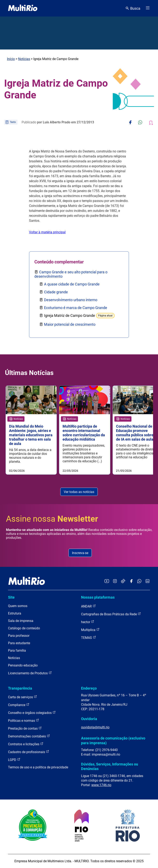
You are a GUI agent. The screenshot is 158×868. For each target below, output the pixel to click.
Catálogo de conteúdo (24, 628)
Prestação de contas (25, 728)
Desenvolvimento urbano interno (71, 300)
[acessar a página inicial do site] (23, 8)
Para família (17, 650)
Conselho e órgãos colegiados (32, 713)
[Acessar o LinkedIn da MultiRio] (148, 581)
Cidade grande (56, 292)
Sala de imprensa (21, 621)
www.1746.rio (101, 785)
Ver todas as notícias (79, 492)
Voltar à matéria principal (47, 232)
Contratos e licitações (26, 744)
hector (88, 622)
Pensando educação (23, 665)
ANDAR (88, 606)
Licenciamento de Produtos (30, 673)
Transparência (20, 688)
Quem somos (18, 606)
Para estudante (19, 643)
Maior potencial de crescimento (70, 324)
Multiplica (90, 630)
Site (11, 597)
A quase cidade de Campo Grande (72, 284)
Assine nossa (52, 519)
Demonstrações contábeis (29, 736)
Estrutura (15, 613)
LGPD (14, 760)
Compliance (19, 705)
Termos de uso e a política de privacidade (38, 767)
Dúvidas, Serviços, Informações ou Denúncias (110, 766)
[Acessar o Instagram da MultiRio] (115, 581)
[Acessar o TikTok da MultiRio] (123, 581)
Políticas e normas (24, 720)
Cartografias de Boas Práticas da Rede (111, 614)
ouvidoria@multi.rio (95, 727)
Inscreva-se (80, 553)
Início (11, 59)
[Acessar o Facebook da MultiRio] (131, 581)
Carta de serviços (23, 697)
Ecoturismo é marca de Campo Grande (76, 308)
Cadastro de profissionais (29, 752)
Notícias (24, 59)
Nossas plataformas (98, 597)
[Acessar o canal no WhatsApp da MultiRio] (139, 581)
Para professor (19, 636)
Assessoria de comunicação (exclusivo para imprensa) (113, 740)
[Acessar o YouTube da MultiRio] (107, 581)
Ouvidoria (89, 719)
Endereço (89, 688)
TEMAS (89, 637)
